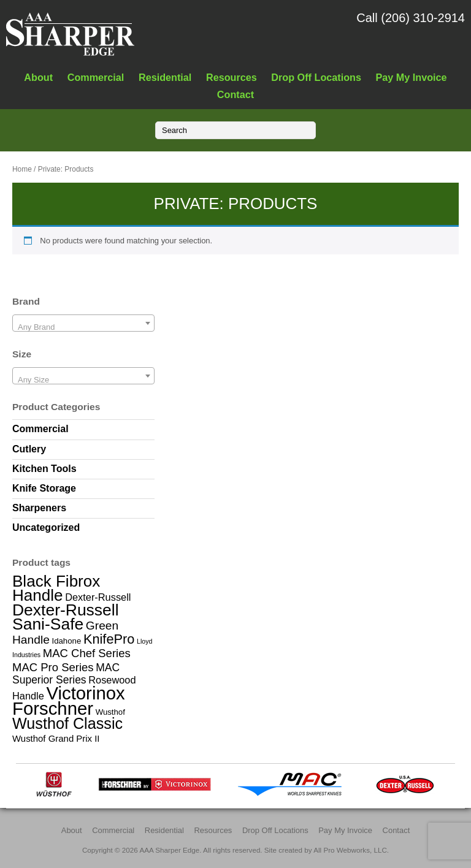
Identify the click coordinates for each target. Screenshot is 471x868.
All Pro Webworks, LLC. (351, 850)
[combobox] (83, 323)
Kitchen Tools (44, 469)
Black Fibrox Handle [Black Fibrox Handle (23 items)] (56, 588)
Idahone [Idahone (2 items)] (66, 641)
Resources (232, 77)
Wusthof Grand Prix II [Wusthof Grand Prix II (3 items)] (56, 738)
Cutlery (29, 449)
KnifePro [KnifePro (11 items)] (109, 639)
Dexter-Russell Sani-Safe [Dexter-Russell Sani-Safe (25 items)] (66, 617)
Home (22, 169)
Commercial (96, 77)
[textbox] (83, 328)
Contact (235, 94)
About (38, 77)
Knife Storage (44, 488)
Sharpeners (39, 508)
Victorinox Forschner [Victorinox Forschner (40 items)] (69, 701)
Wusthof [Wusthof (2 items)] (110, 712)
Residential (165, 77)
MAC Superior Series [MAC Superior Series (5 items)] (66, 674)
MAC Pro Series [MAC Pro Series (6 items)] (53, 667)
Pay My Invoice (412, 77)
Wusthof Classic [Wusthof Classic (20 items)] (67, 723)
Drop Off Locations (316, 77)
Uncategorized (46, 527)
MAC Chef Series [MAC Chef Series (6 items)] (87, 653)
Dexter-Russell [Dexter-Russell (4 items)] (98, 597)
